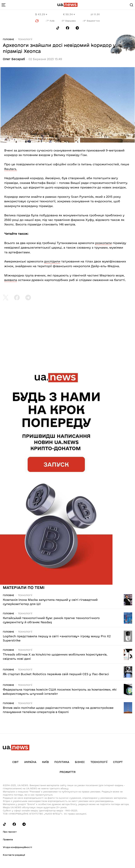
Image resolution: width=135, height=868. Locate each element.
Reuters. (11, 169)
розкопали (103, 243)
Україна (30, 762)
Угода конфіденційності (17, 847)
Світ (15, 762)
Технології (25, 39)
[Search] (131, 5)
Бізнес (80, 762)
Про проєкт (10, 832)
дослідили (52, 261)
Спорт (118, 762)
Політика (62, 762)
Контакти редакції (14, 855)
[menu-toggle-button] (4, 5)
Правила (8, 839)
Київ (45, 762)
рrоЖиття (68, 772)
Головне (8, 39)
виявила (11, 280)
